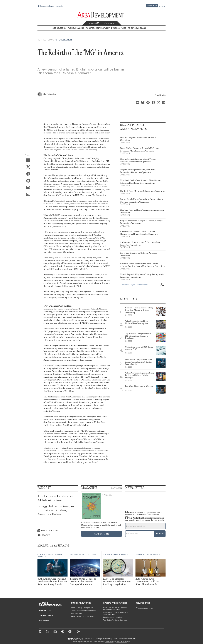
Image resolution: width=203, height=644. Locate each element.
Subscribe (152, 5)
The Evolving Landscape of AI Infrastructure (57, 498)
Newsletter (45, 610)
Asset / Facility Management (82, 608)
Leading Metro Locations (113, 617)
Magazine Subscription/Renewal (50, 604)
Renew (162, 6)
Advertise (60, 6)
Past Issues (117, 488)
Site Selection (64, 40)
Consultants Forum (47, 6)
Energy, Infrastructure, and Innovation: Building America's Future (57, 510)
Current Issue (46, 615)
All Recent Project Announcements (135, 285)
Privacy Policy (109, 642)
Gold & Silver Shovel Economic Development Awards (115, 609)
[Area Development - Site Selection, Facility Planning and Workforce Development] (102, 15)
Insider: (144, 513)
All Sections (163, 28)
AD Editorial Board (137, 28)
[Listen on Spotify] (58, 535)
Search (109, 23)
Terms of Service (122, 642)
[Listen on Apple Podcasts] (58, 531)
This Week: (145, 519)
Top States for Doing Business (115, 620)
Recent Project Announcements (83, 616)
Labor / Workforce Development (83, 611)
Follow (94, 23)
